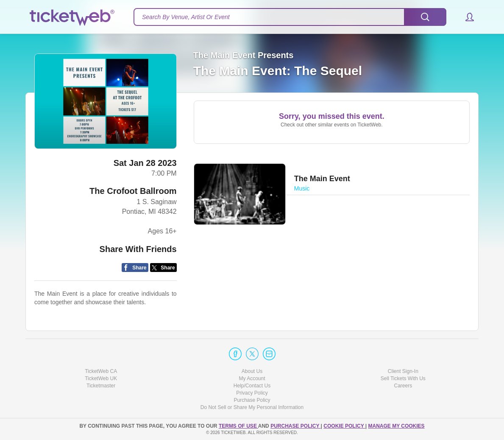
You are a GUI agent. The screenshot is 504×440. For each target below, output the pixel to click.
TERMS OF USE (238, 426)
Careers (403, 386)
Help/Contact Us (252, 386)
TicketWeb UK (101, 378)
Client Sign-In (403, 371)
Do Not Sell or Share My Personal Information (252, 407)
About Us (252, 371)
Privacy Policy (252, 393)
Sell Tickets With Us (403, 378)
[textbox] (290, 17)
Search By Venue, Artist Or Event (186, 17)
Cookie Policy (344, 426)
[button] (466, 17)
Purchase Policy (252, 400)
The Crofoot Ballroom (133, 191)
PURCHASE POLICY (295, 426)
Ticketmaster (101, 386)
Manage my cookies (396, 426)
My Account (252, 378)
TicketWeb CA (101, 371)
